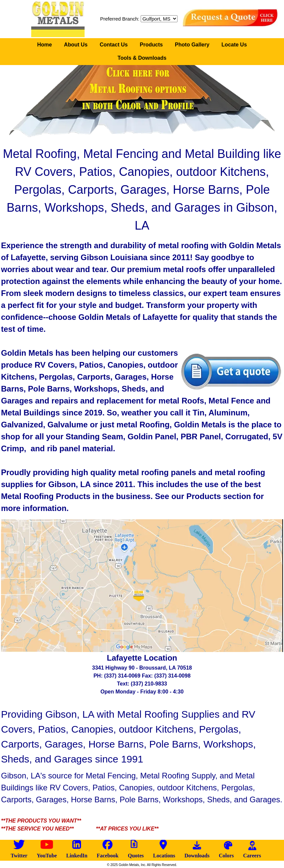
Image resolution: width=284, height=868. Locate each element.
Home (44, 45)
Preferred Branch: (120, 19)
